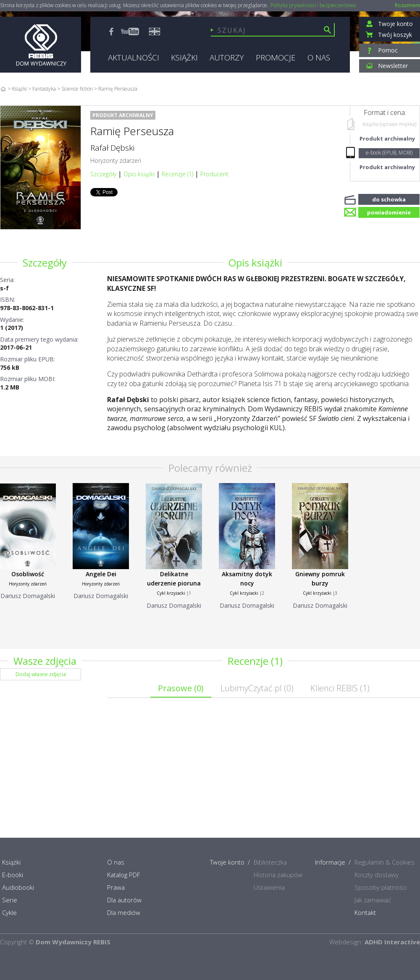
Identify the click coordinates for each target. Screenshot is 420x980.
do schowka (389, 199)
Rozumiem (407, 5)
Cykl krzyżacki (171, 593)
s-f (4, 288)
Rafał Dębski (112, 148)
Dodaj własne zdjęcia (41, 674)
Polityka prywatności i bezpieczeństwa (313, 5)
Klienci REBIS (340, 688)
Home (3, 89)
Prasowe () (181, 688)
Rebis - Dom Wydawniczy (41, 45)
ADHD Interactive (392, 942)
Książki (19, 89)
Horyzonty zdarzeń (116, 161)
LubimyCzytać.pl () (257, 688)
